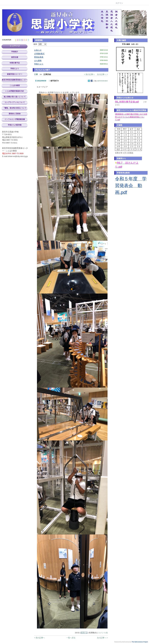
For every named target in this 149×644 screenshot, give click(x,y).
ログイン (119, 3)
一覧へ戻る (71, 638)
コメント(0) (103, 633)
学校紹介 (15, 52)
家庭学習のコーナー (15, 74)
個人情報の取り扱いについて (15, 97)
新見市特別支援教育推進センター (15, 80)
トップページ (15, 46)
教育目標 (15, 57)
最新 (40, 44)
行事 (36, 74)
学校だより (15, 69)
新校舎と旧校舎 (15, 114)
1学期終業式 (39, 54)
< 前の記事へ (89, 74)
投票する (84, 633)
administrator (102, 81)
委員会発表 (39, 57)
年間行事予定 (15, 63)
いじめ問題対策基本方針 (15, 91)
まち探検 (38, 61)
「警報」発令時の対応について (15, 108)
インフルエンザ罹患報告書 (15, 119)
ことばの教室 (15, 85)
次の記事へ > (102, 74)
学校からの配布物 (15, 125)
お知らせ (38, 50)
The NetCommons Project (140, 642)
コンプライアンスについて (15, 102)
